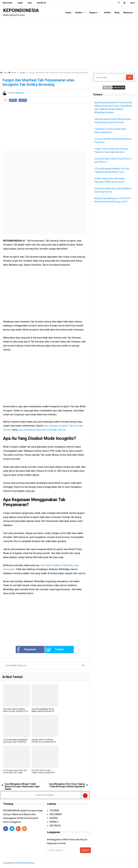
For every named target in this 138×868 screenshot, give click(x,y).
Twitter (54, 650)
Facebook (27, 650)
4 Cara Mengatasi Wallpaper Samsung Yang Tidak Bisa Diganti (15, 742)
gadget (23, 100)
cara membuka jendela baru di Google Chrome (42, 430)
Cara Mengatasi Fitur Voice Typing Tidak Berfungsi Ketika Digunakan (67, 785)
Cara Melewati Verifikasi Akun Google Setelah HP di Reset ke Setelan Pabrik (15, 711)
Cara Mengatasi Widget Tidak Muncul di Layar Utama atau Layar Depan (22, 786)
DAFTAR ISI (55, 826)
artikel (13, 100)
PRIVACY (54, 822)
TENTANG (54, 811)
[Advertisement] (69, 44)
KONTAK (54, 818)
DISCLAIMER (56, 814)
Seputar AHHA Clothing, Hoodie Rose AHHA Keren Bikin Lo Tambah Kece (44, 742)
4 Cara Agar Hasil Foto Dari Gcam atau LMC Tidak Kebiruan (15, 773)
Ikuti (133, 3)
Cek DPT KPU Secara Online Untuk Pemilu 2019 (43, 772)
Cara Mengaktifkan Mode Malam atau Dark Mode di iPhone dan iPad (43, 711)
